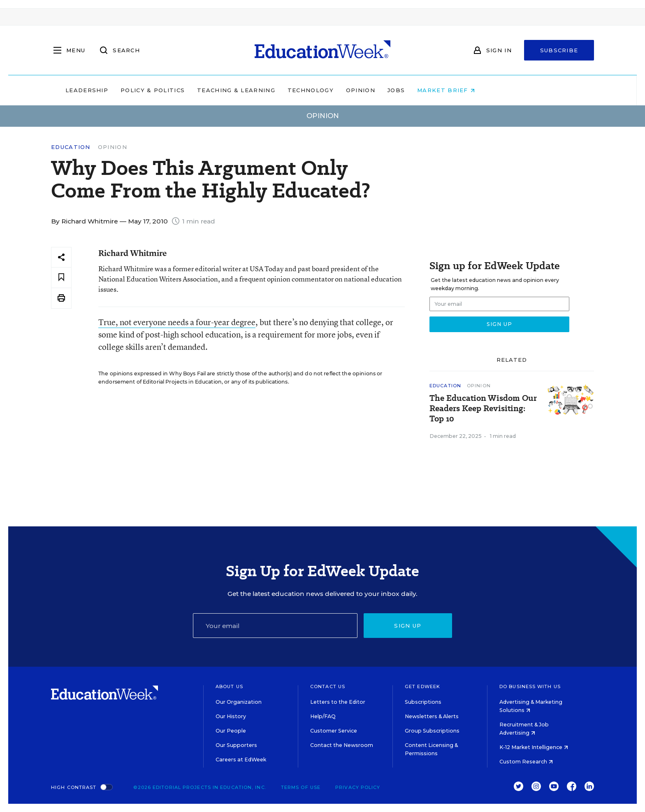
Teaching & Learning (289, 90)
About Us (229, 686)
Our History (231, 716)
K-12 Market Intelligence (534, 747)
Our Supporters (236, 745)
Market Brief (499, 90)
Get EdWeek (422, 686)
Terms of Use (301, 787)
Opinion (413, 90)
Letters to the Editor (338, 702)
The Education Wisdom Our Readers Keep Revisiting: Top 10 (483, 408)
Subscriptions (423, 702)
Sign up (408, 626)
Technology (363, 90)
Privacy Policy (358, 787)
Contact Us (328, 686)
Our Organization (239, 702)
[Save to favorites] (61, 278)
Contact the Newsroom (342, 745)
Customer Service (334, 731)
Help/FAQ (323, 716)
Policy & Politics (205, 90)
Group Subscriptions (432, 731)
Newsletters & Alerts (432, 716)
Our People (231, 731)
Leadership (139, 90)
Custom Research (526, 762)
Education (71, 147)
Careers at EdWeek (241, 760)
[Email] (275, 626)
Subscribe (559, 50)
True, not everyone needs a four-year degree (177, 322)
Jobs (448, 90)
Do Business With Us (530, 686)
